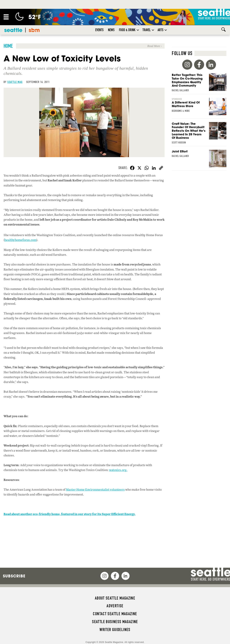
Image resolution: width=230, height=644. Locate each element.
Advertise (115, 606)
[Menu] (6, 17)
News (111, 30)
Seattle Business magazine (115, 622)
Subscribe (14, 576)
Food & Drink (127, 30)
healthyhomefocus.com (20, 240)
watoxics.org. (118, 470)
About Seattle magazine (115, 598)
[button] (138, 30)
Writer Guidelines (115, 630)
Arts (160, 30)
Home (8, 46)
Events (99, 30)
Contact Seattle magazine (115, 614)
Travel (147, 30)
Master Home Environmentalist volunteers (95, 489)
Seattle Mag (15, 82)
